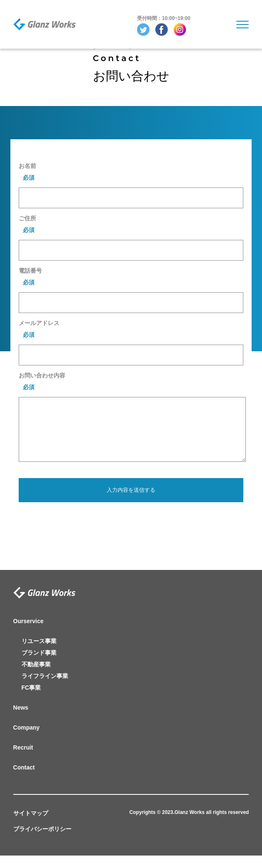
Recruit (23, 760)
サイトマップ (31, 826)
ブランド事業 (39, 665)
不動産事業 (36, 677)
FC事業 (31, 700)
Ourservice (28, 634)
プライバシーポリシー (42, 841)
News (21, 720)
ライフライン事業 (45, 688)
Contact (24, 780)
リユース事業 (39, 653)
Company (27, 740)
